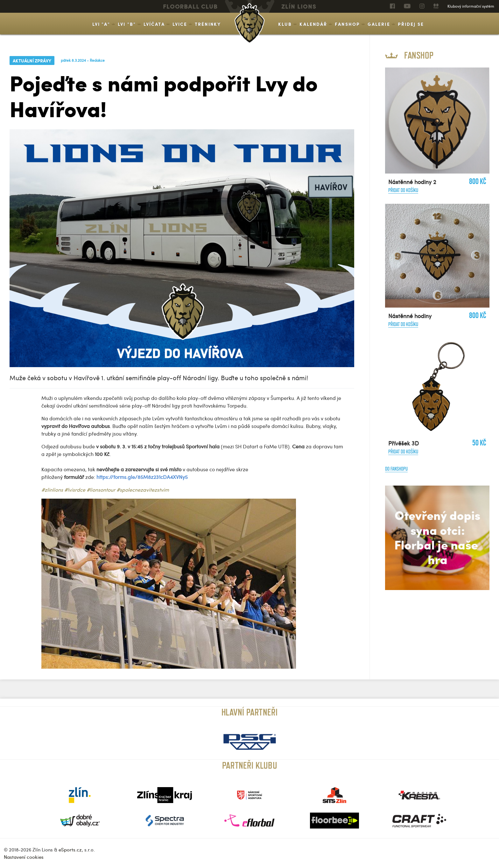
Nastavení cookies (24, 857)
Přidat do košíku (403, 190)
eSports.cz (70, 850)
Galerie (379, 24)
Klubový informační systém (471, 6)
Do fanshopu (396, 469)
